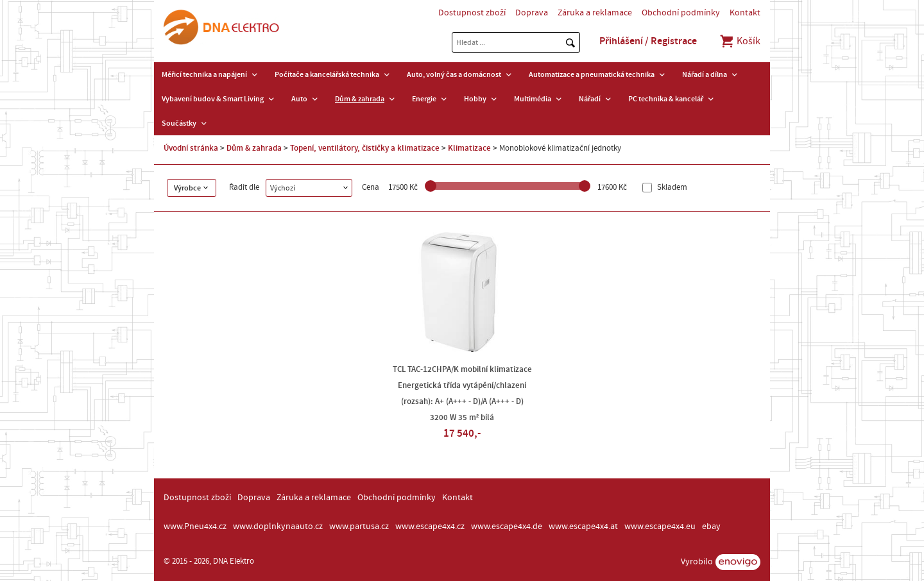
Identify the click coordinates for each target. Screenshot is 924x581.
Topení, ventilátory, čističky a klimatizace (365, 148)
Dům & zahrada (360, 99)
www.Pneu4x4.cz (195, 526)
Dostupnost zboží (472, 13)
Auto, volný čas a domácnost (454, 74)
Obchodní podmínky (681, 13)
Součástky (179, 123)
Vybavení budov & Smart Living (213, 99)
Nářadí (590, 99)
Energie (424, 99)
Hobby (475, 99)
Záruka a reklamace (595, 13)
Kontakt (745, 13)
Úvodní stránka (191, 148)
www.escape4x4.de (507, 526)
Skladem (671, 188)
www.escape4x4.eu (660, 526)
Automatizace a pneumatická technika (592, 74)
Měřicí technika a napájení (204, 74)
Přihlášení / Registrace (648, 41)
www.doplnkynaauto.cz (278, 526)
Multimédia (533, 99)
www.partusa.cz (359, 526)
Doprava (532, 13)
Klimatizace (469, 148)
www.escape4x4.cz (430, 526)
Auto (299, 99)
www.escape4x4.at (583, 526)
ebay (711, 526)
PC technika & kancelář (666, 99)
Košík (740, 41)
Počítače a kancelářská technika (327, 74)
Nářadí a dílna (705, 74)
